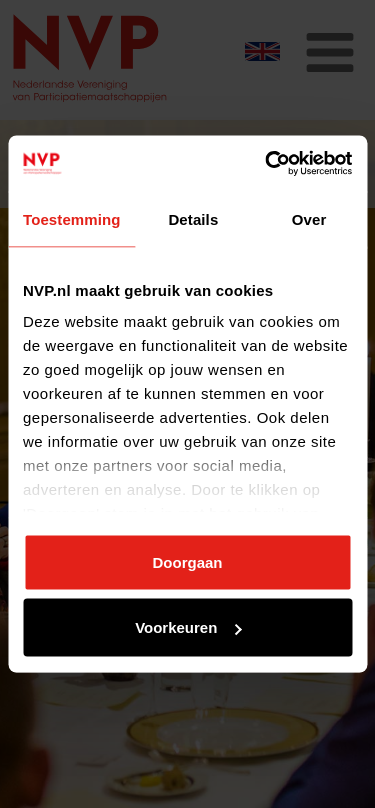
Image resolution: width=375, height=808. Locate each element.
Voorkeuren (188, 627)
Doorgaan (187, 561)
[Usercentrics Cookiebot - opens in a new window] (267, 164)
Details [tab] (193, 218)
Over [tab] (309, 218)
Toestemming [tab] (72, 218)
